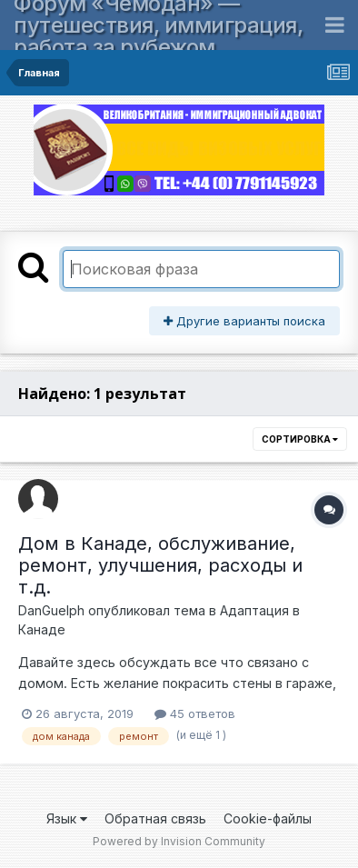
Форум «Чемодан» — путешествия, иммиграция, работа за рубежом (158, 25)
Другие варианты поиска (244, 321)
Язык (67, 818)
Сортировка (300, 439)
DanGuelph (51, 610)
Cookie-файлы (268, 818)
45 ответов (195, 713)
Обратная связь (155, 818)
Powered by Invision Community (179, 841)
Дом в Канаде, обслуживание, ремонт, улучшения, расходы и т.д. (160, 565)
